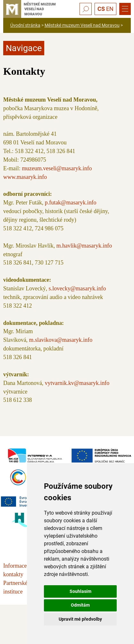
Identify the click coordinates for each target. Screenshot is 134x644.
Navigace (24, 48)
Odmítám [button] (80, 605)
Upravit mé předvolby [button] (80, 619)
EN (110, 9)
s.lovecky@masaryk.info (77, 288)
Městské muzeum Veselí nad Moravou (82, 25)
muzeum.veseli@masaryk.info (57, 168)
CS (101, 9)
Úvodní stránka (25, 25)
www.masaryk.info (25, 177)
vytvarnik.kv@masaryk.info (77, 383)
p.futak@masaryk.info (71, 203)
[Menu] (125, 9)
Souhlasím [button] (80, 591)
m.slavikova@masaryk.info (61, 340)
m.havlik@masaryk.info (84, 246)
